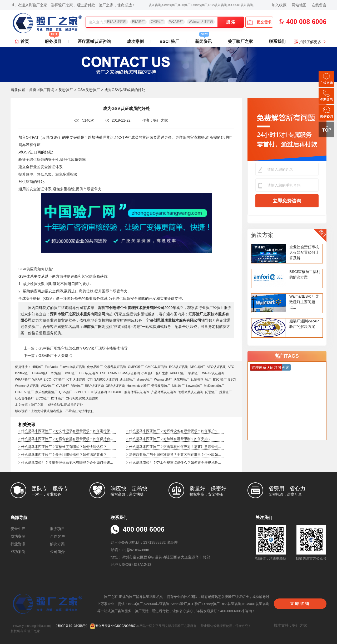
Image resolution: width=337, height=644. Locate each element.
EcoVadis (51, 367)
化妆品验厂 (95, 367)
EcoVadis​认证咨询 (72, 367)
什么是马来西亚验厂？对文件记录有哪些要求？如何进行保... (67, 431)
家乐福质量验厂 (46, 392)
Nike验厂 (178, 386)
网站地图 (299, 5)
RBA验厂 (138, 22)
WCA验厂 (176, 22)
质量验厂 (225, 392)
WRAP (37, 380)
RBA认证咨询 (117, 22)
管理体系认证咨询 (191, 392)
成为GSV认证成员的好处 (65, 405)
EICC (47, 380)
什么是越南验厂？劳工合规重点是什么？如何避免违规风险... (175, 463)
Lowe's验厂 (194, 386)
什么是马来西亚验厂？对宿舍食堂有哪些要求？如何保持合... (67, 439)
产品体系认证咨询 (164, 392)
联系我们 (277, 41)
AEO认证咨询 (216, 367)
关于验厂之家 (240, 41)
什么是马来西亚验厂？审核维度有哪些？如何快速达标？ (64, 447)
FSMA (112, 373)
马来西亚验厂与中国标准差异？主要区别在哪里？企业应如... (175, 455)
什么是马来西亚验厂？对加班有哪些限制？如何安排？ (170, 439)
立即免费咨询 (287, 201)
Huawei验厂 (41, 373)
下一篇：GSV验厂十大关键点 (48, 356)
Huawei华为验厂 (138, 386)
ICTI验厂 (59, 380)
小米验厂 (148, 373)
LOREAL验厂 (24, 392)
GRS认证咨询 (115, 386)
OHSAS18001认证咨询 (82, 398)
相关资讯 (27, 425)
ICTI (90, 380)
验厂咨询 (47, 90)
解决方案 (262, 235)
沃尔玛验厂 (181, 380)
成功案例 (135, 41)
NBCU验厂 (197, 367)
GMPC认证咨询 (156, 367)
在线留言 (319, 5)
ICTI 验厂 (58, 398)
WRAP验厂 (23, 380)
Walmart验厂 (163, 380)
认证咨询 (197, 380)
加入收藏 (279, 5)
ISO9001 (80, 392)
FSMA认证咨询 (129, 373)
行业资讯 (18, 544)
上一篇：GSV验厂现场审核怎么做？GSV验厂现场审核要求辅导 (76, 348)
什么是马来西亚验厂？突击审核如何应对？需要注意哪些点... (175, 447)
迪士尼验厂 (127, 380)
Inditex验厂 (23, 373)
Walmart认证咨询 (201, 22)
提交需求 (259, 22)
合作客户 (57, 536)
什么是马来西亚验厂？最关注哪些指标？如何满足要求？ (64, 455)
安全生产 (18, 529)
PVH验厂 (71, 373)
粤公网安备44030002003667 (113, 626)
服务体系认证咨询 (137, 392)
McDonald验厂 (214, 386)
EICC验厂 (43, 398)
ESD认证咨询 (89, 373)
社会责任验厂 (24, 398)
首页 (25, 41)
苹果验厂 (194, 373)
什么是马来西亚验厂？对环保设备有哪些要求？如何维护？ (174, 431)
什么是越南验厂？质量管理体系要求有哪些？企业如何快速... (67, 463)
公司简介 (57, 552)
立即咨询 (300, 604)
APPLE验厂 (178, 373)
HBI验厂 (37, 367)
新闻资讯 (204, 40)
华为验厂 (57, 373)
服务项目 (53, 40)
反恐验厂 (66, 90)
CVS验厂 (157, 22)
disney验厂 (145, 380)
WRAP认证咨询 (213, 373)
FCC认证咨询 (97, 392)
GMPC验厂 (136, 367)
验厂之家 (162, 373)
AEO (231, 367)
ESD (103, 373)
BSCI (232, 380)
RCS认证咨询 (179, 367)
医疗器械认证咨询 (94, 41)
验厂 (208, 380)
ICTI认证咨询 (76, 380)
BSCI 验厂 (169, 41)
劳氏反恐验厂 (161, 386)
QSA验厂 (65, 392)
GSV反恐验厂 (89, 90)
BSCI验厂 (220, 380)
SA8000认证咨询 (106, 380)
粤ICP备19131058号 (71, 626)
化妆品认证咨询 (115, 367)
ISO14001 (116, 392)
